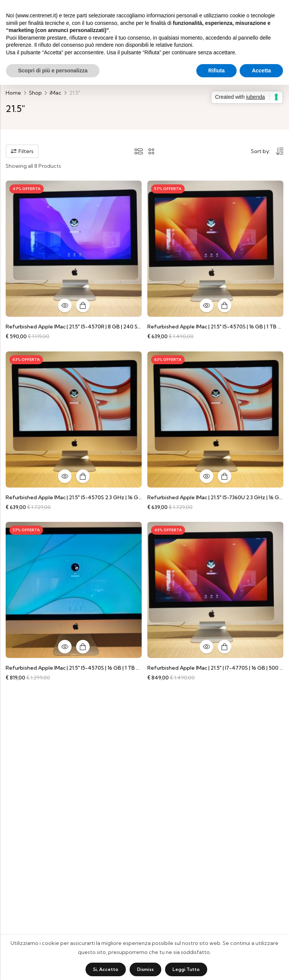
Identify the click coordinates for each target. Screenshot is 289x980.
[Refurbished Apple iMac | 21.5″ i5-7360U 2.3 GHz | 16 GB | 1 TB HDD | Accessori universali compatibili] (215, 419)
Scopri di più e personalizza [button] (53, 71)
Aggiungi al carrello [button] (83, 305)
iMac (56, 93)
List (139, 151)
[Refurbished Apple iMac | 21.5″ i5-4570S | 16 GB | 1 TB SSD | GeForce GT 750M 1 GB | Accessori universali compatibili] (74, 589)
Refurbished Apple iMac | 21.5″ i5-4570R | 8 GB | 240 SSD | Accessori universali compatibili (117, 327)
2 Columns (151, 151)
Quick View (65, 305)
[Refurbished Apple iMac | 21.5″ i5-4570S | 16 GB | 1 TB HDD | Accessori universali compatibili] (215, 248)
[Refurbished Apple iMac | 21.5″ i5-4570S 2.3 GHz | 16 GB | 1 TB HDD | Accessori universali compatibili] (74, 419)
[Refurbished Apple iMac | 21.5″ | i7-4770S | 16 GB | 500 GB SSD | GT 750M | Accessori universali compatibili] (215, 589)
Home (13, 93)
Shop (35, 93)
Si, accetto (106, 969)
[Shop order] (267, 152)
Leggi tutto (186, 969)
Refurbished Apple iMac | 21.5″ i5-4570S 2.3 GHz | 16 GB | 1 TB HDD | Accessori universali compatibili (128, 497)
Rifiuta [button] (217, 71)
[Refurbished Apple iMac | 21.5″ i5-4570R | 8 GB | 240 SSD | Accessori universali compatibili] (74, 248)
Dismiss (145, 969)
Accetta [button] (261, 71)
